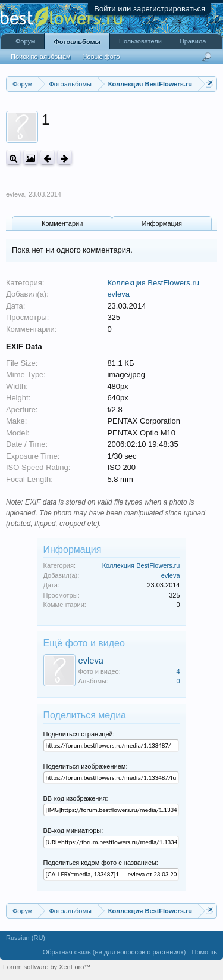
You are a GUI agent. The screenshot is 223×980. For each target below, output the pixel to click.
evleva (15, 194)
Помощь (205, 952)
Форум (25, 41)
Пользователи (140, 41)
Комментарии (62, 223)
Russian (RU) (26, 938)
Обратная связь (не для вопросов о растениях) (114, 952)
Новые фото (101, 57)
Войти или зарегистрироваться (150, 9)
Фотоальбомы (77, 42)
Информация (162, 223)
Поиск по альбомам (41, 57)
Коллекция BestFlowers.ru (153, 283)
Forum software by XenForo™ (47, 967)
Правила (193, 41)
